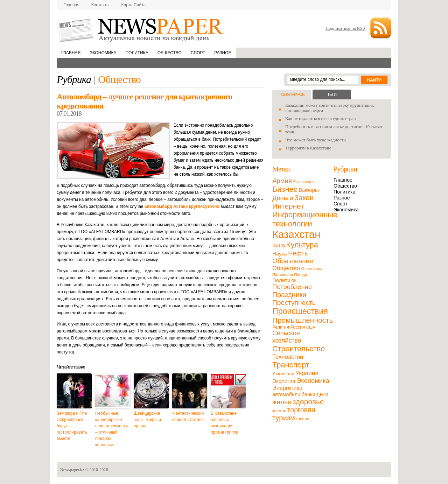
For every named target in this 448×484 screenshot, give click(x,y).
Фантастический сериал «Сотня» (188, 416)
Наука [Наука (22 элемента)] (280, 254)
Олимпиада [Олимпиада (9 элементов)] (312, 269)
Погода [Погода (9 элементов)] (300, 275)
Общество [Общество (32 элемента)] (286, 268)
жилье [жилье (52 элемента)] (282, 402)
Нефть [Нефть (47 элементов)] (298, 253)
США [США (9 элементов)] (311, 327)
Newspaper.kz (72, 470)
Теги (332, 94)
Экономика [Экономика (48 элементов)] (313, 381)
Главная (71, 5)
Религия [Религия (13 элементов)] (281, 327)
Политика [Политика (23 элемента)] (284, 280)
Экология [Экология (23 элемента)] (284, 381)
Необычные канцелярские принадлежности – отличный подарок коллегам (111, 429)
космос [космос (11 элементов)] (279, 411)
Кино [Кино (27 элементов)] (279, 245)
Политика (137, 53)
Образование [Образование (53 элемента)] (293, 261)
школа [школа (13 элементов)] (303, 419)
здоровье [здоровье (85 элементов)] (308, 402)
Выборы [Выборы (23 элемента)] (309, 190)
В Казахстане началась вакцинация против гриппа (225, 423)
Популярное (292, 94)
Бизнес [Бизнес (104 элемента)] (285, 189)
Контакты (100, 5)
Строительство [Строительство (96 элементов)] (299, 349)
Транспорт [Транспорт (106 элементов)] (291, 365)
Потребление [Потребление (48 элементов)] (292, 287)
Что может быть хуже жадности (316, 140)
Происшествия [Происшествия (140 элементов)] (300, 311)
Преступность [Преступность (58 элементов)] (294, 303)
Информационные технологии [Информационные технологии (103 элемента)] (305, 219)
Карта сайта (134, 5)
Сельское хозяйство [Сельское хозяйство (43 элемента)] (287, 337)
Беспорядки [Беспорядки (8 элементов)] (303, 182)
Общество (170, 53)
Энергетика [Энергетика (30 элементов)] (287, 388)
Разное (223, 53)
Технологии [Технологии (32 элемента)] (288, 357)
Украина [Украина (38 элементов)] (307, 373)
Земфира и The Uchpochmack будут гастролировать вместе (72, 426)
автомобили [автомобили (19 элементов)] (286, 394)
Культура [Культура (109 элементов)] (302, 245)
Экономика (103, 53)
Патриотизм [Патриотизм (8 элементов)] (283, 275)
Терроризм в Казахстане (308, 148)
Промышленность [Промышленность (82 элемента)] (303, 320)
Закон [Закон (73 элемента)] (304, 198)
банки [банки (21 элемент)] (309, 394)
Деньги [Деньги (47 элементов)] (283, 198)
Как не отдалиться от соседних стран (321, 119)
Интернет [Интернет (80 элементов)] (288, 206)
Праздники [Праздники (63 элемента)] (289, 295)
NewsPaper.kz (141, 29)
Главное (343, 180)
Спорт (198, 53)
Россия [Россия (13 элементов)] (297, 327)
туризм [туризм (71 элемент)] (284, 418)
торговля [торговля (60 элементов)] (301, 410)
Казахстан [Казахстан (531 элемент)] (296, 234)
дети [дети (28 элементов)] (322, 394)
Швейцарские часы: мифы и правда (147, 420)
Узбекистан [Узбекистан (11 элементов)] (283, 374)
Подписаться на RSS (345, 28)
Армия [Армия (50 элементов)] (282, 181)
